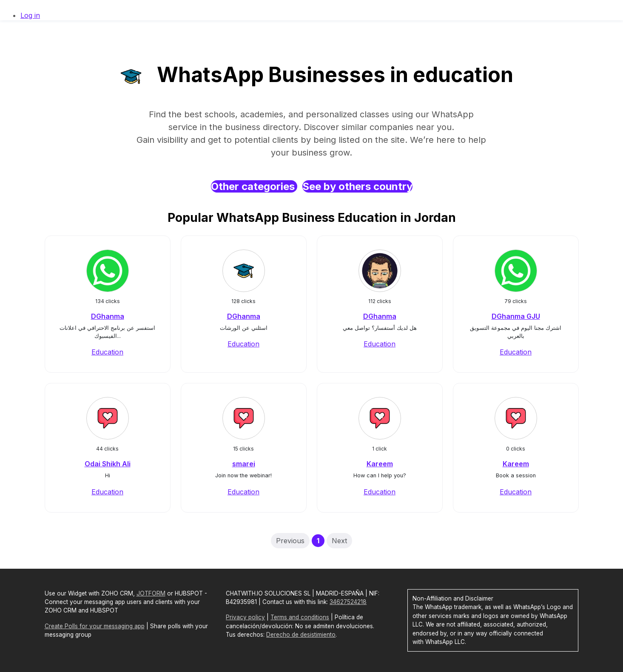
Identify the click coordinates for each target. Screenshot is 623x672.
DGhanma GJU (516, 316)
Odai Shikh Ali (108, 464)
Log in (30, 15)
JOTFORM (151, 593)
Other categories (254, 186)
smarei (244, 464)
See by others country (357, 186)
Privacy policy (245, 617)
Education (107, 352)
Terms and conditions (300, 617)
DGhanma (108, 316)
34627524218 (348, 602)
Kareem (380, 464)
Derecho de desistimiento (301, 635)
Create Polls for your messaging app (95, 626)
